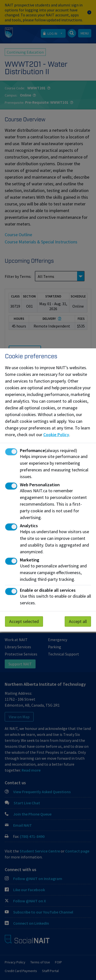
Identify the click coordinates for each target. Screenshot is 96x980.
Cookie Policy (56, 435)
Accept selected (24, 621)
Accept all (78, 621)
